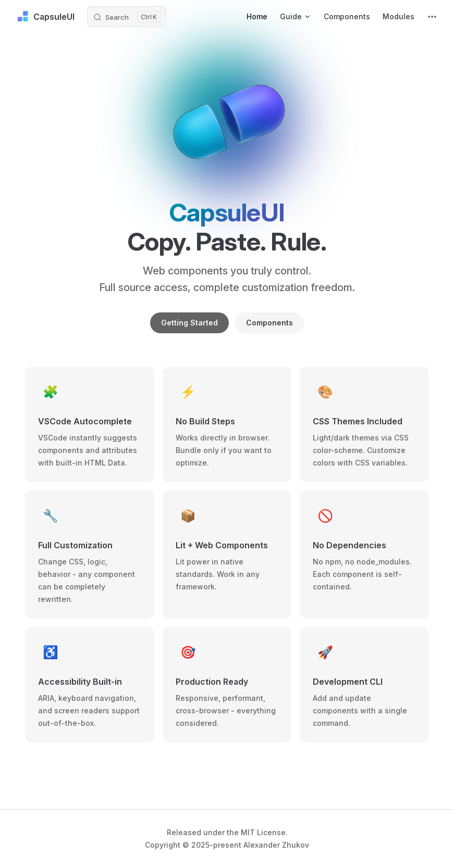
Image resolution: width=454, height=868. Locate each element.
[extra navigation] (432, 17)
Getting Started (189, 323)
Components (269, 323)
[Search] (127, 17)
